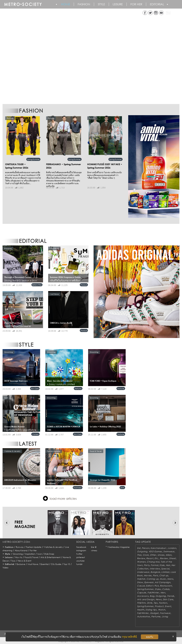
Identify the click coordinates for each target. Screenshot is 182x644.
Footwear (78, 488)
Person (146, 548)
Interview (155, 569)
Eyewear (149, 582)
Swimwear (169, 551)
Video (5, 568)
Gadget (154, 613)
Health (141, 610)
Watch (162, 610)
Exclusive (21, 564)
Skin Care (35, 388)
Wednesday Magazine (118, 547)
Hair (168, 565)
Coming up (152, 579)
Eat (139, 548)
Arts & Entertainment (50, 557)
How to (19, 557)
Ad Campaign (163, 582)
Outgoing (142, 551)
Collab (166, 589)
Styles (158, 589)
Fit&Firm (141, 603)
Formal (154, 565)
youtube (80, 561)
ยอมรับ (150, 637)
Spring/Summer (33, 159)
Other (153, 555)
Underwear (143, 572)
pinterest (81, 557)
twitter (79, 554)
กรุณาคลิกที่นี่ (129, 637)
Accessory (143, 596)
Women (35, 434)
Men (163, 593)
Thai (139, 555)
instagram (81, 550)
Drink (122, 488)
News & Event (25, 561)
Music (163, 579)
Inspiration (30, 554)
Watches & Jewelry (53, 547)
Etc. (157, 558)
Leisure (118, 4)
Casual (141, 586)
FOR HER (136, 4)
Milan (169, 555)
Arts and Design (146, 599)
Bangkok (155, 572)
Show (140, 582)
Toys (13, 561)
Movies (148, 575)
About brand (21, 550)
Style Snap (49, 554)
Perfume (78, 388)
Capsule (142, 593)
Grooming (18, 554)
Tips (156, 603)
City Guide (56, 564)
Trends (171, 596)
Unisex (161, 555)
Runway (20, 547)
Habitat (141, 579)
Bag (152, 596)
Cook (146, 555)
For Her (33, 550)
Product (84, 285)
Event (168, 606)
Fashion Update (34, 547)
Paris (156, 575)
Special (165, 569)
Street (172, 558)
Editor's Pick (37, 285)
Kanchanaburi (159, 548)
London (172, 548)
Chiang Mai (153, 562)
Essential (44, 564)
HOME (66, 4)
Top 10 (67, 564)
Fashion (84, 4)
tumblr (79, 564)
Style (101, 4)
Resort (150, 558)
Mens (170, 579)
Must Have (33, 564)
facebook (81, 547)
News (159, 599)
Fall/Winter (153, 593)
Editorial (157, 4)
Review (141, 558)
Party (147, 565)
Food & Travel (31, 557)
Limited (165, 572)
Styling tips (151, 610)
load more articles (60, 498)
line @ (94, 547)
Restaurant (166, 586)
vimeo (94, 550)
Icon (40, 554)
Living (165, 617)
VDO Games (155, 551)
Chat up (164, 575)
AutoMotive (143, 617)
